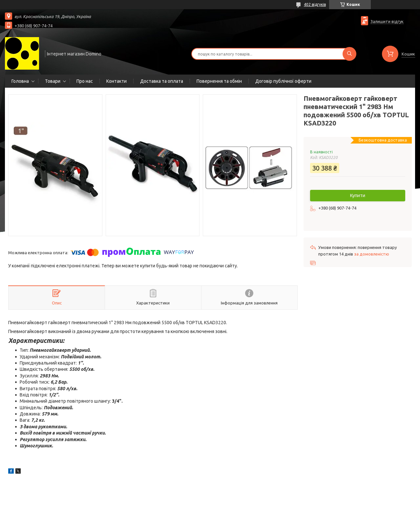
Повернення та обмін (219, 81)
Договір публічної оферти (283, 81)
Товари (53, 81)
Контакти (116, 81)
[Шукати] (349, 54)
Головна (20, 81)
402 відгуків (315, 4)
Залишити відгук (387, 21)
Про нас (85, 81)
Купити (358, 195)
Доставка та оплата (162, 81)
